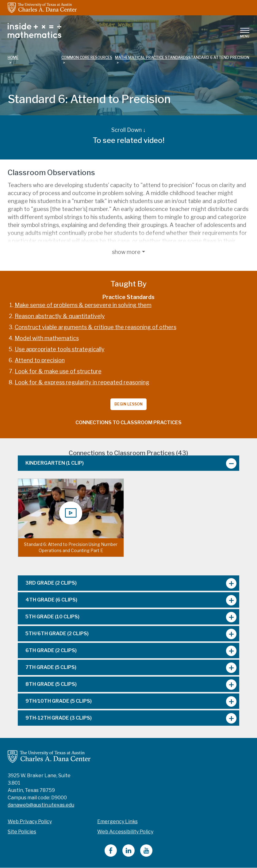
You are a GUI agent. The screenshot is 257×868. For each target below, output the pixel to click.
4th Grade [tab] (51, 600)
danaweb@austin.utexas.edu (41, 805)
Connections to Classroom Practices (128, 422)
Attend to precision (40, 360)
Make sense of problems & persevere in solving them (83, 305)
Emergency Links (117, 822)
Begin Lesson (128, 404)
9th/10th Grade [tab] (59, 701)
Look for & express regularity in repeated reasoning (82, 382)
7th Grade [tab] (51, 667)
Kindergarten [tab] (55, 463)
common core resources (87, 58)
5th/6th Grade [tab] (57, 634)
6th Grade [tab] (51, 650)
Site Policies (22, 832)
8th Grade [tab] (51, 684)
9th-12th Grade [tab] (59, 718)
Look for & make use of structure (58, 371)
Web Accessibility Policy (125, 832)
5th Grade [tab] (52, 617)
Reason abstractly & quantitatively (60, 316)
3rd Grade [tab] (51, 583)
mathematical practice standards (152, 58)
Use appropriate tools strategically (60, 349)
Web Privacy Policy (30, 822)
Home (13, 58)
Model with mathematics (47, 338)
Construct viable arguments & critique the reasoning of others (96, 327)
